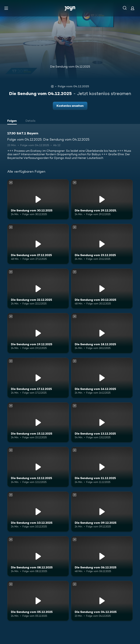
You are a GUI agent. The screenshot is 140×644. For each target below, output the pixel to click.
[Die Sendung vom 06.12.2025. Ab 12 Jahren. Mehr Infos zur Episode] (102, 556)
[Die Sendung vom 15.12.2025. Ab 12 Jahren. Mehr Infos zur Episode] (38, 422)
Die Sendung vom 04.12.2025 (70, 67)
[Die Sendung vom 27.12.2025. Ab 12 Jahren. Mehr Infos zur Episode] (38, 244)
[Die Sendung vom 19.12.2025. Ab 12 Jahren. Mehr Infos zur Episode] (38, 333)
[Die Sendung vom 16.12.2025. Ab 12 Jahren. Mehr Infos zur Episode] (102, 378)
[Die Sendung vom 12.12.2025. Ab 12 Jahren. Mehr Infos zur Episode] (38, 467)
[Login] (133, 8)
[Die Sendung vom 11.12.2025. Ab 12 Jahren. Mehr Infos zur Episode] (102, 467)
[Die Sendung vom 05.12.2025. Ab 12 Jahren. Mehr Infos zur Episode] (38, 601)
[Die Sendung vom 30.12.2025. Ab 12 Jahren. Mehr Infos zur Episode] (38, 199)
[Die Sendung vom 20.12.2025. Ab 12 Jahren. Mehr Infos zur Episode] (102, 289)
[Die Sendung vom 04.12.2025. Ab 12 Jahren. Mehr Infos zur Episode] (102, 601)
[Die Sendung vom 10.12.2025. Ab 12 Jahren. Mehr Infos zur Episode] (38, 512)
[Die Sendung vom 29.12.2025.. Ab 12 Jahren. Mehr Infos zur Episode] (102, 199)
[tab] (13, 121)
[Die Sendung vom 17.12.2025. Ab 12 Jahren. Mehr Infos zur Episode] (38, 378)
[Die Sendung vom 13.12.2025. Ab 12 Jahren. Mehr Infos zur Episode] (102, 422)
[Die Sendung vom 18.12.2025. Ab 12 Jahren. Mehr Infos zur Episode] (102, 333)
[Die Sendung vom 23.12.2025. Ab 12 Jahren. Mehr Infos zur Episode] (102, 244)
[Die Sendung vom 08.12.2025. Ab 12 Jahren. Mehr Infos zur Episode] (38, 556)
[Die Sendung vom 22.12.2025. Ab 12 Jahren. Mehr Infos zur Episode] (38, 289)
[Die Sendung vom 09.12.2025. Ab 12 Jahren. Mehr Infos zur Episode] (102, 512)
